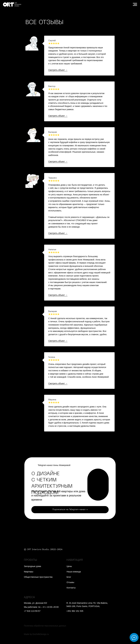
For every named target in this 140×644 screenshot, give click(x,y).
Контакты (71, 588)
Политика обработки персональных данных (45, 626)
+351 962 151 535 (75, 611)
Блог (69, 577)
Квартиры (29, 572)
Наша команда (74, 572)
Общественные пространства (38, 577)
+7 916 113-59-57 (32, 611)
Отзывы (70, 582)
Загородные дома (32, 566)
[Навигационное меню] (135, 4)
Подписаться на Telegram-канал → (70, 510)
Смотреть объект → (58, 70)
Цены (69, 566)
